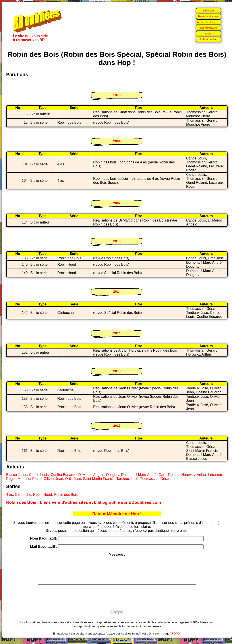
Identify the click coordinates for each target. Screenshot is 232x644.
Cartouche (23, 495)
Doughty (113, 475)
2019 (117, 425)
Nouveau (208, 10)
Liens (209, 33)
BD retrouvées (208, 28)
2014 (117, 291)
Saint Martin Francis (99, 479)
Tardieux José (127, 479)
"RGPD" (176, 638)
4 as (10, 495)
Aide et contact (208, 39)
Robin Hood (43, 495)
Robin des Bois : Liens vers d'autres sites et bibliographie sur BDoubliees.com (84, 502)
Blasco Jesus (17, 475)
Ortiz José (73, 479)
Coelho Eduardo (64, 475)
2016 (117, 333)
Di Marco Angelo (91, 475)
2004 (117, 141)
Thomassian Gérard (156, 479)
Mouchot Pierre (30, 479)
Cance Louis (39, 475)
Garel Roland (169, 475)
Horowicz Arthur (194, 475)
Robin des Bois (66, 495)
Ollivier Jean (53, 479)
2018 (117, 371)
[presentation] (117, 602)
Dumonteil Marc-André (139, 475)
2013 (117, 241)
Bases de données (208, 16)
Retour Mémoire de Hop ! (117, 514)
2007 (117, 203)
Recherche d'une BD (209, 22)
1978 (117, 95)
